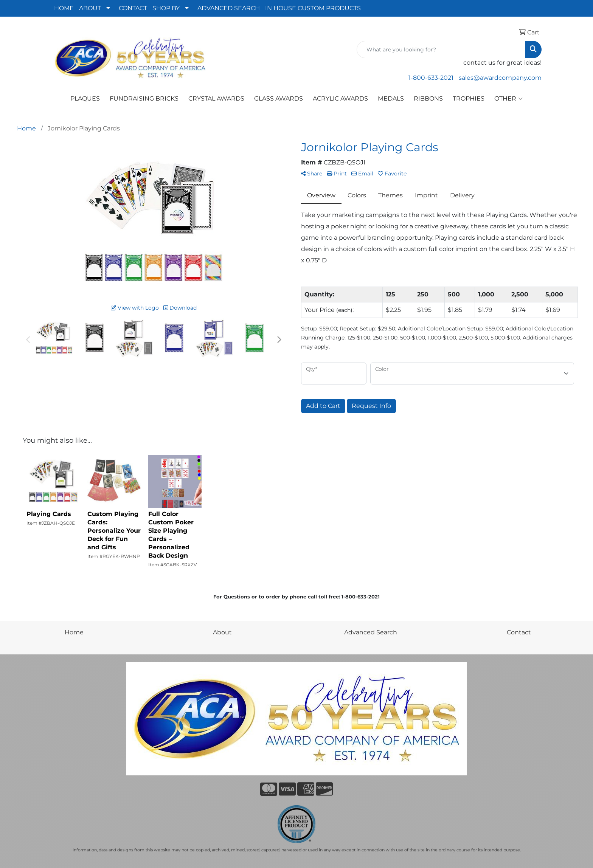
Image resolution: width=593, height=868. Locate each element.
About (222, 632)
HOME (64, 8)
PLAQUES (85, 98)
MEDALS (391, 98)
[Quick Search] (441, 50)
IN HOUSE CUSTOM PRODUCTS (313, 8)
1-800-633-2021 (431, 78)
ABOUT (90, 8)
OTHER (508, 99)
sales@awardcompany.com (500, 78)
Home (74, 632)
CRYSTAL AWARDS (216, 98)
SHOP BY (166, 8)
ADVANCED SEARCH (229, 8)
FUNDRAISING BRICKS (144, 98)
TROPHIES (469, 98)
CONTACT (133, 8)
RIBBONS (428, 98)
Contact (519, 632)
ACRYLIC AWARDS (340, 98)
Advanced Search (371, 632)
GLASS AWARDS (279, 98)
